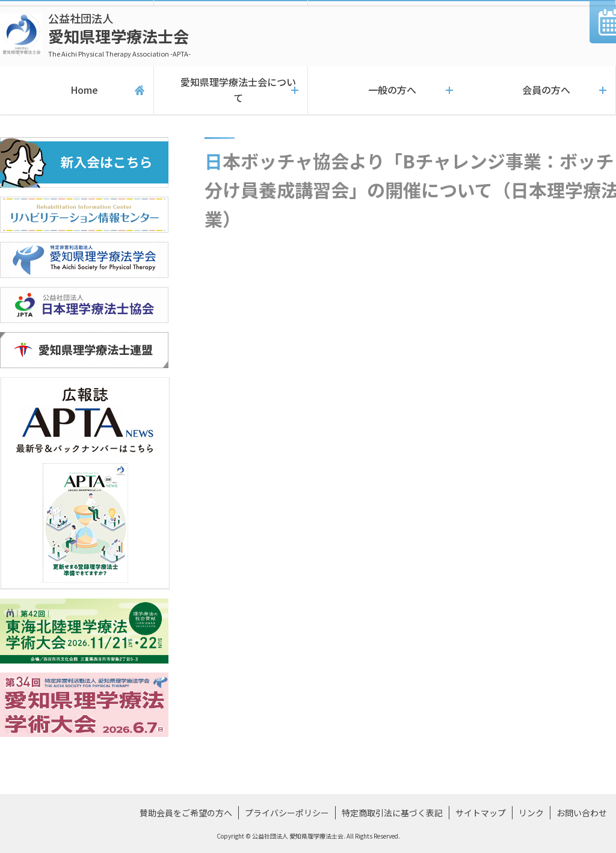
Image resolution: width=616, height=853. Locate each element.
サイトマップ (481, 813)
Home (77, 90)
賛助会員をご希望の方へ (186, 813)
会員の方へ (539, 90)
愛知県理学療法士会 (119, 35)
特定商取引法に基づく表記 (392, 813)
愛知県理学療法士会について (231, 90)
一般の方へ (385, 90)
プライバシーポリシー (287, 813)
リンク (531, 813)
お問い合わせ (582, 813)
